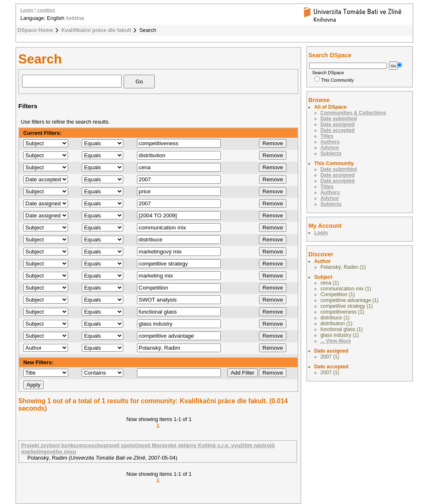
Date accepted (337, 130)
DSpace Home (35, 30)
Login (27, 10)
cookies (46, 10)
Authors (330, 142)
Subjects (331, 153)
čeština (75, 18)
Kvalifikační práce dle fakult (96, 30)
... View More (336, 341)
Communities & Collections (353, 113)
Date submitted (339, 119)
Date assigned (337, 124)
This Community (334, 80)
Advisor (330, 148)
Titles (327, 136)
